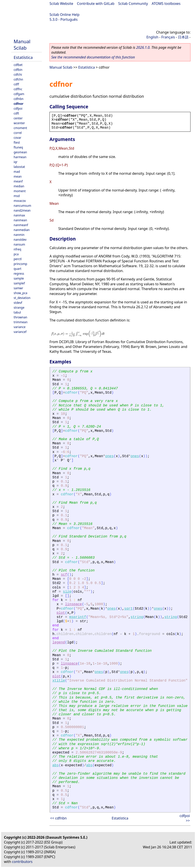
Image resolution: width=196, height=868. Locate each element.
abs (56, 765)
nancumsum (22, 206)
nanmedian (22, 230)
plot (61, 613)
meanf (18, 181)
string (137, 617)
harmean (20, 157)
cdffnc (18, 89)
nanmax (19, 215)
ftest (17, 142)
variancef (20, 332)
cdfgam (19, 94)
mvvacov (20, 201)
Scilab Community (133, 4)
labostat (19, 167)
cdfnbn (19, 99)
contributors (22, 862)
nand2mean (22, 210)
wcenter (19, 123)
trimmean (21, 322)
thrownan (20, 317)
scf (64, 575)
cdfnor (18, 104)
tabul (17, 312)
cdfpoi (18, 108)
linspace (74, 604)
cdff (16, 84)
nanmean (20, 220)
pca (16, 254)
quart (17, 269)
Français (168, 37)
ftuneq (18, 147)
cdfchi (18, 74)
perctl (18, 259)
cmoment (20, 128)
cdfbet (18, 65)
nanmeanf (21, 225)
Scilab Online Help (64, 15)
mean (18, 176)
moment (20, 191)
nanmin (19, 235)
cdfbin (18, 70)
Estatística (23, 57)
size (67, 592)
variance (20, 327)
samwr (18, 288)
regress (19, 273)
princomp (20, 264)
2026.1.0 (143, 47)
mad (17, 172)
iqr (16, 162)
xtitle (59, 681)
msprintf (78, 617)
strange (19, 307)
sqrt (128, 609)
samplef (19, 283)
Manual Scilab (22, 45)
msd (17, 196)
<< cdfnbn (58, 818)
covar (17, 138)
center (18, 118)
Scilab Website (61, 4)
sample (19, 278)
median (19, 186)
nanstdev (20, 240)
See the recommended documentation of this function (93, 57)
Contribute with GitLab (96, 4)
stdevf (18, 303)
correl (18, 133)
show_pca (20, 293)
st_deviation (22, 298)
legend (59, 643)
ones (109, 456)
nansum (19, 244)
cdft (16, 113)
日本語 (183, 37)
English (152, 37)
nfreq (17, 249)
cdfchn (18, 79)
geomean (20, 152)
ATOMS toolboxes (166, 4)
